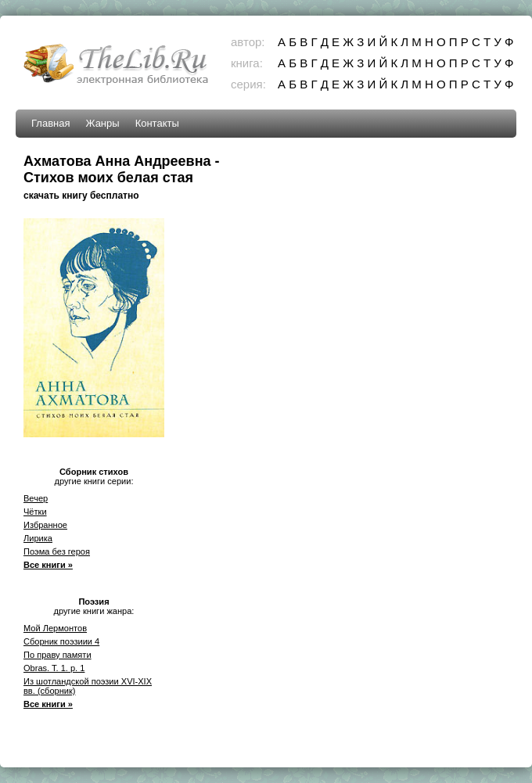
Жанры (102, 123)
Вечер (36, 498)
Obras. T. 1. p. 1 (54, 668)
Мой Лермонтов (55, 628)
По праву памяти (58, 655)
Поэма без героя (57, 551)
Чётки (35, 512)
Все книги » (48, 565)
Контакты (157, 123)
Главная (50, 123)
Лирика (38, 538)
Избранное (45, 525)
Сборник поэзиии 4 (61, 641)
